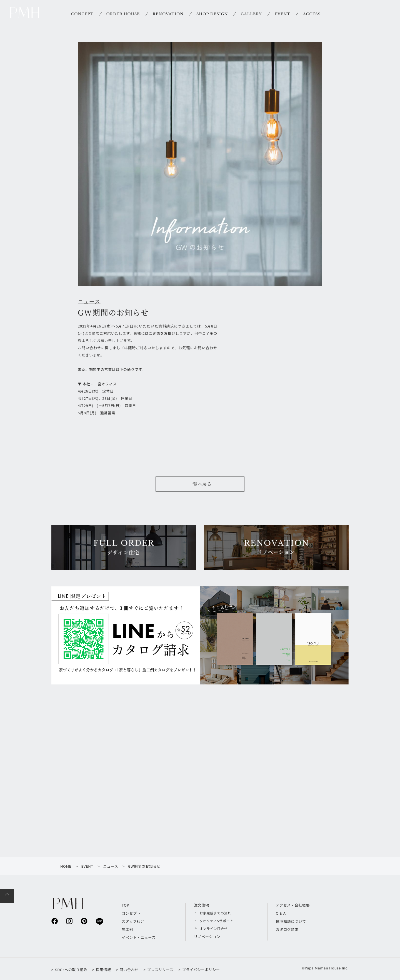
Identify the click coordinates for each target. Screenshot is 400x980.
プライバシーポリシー (201, 970)
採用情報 (103, 970)
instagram (69, 921)
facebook (55, 921)
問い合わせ (129, 970)
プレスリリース (160, 970)
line (99, 921)
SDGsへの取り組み (71, 970)
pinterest (84, 921)
